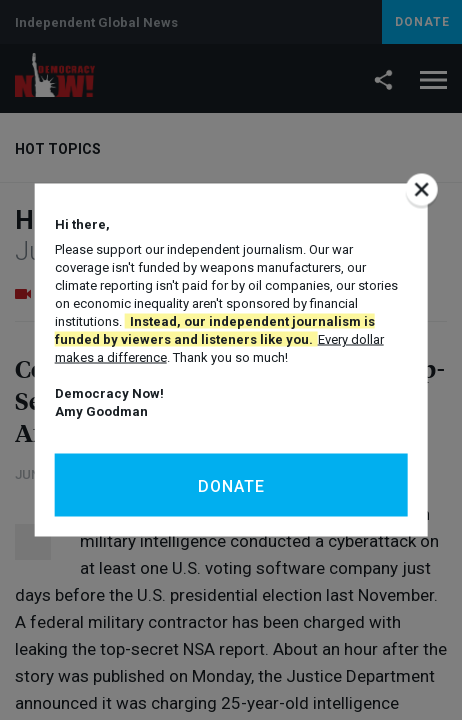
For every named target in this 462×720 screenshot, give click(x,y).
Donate (231, 486)
